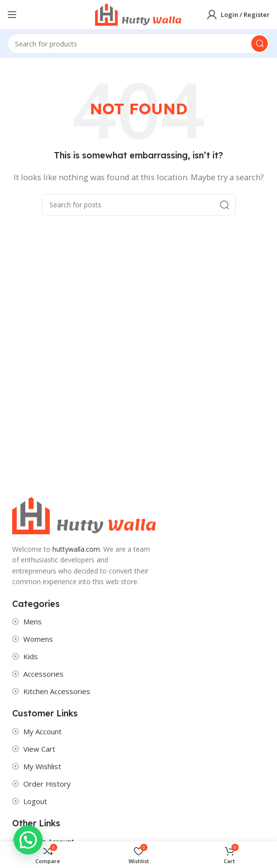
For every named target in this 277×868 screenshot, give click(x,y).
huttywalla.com (76, 549)
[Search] (138, 44)
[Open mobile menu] (12, 15)
